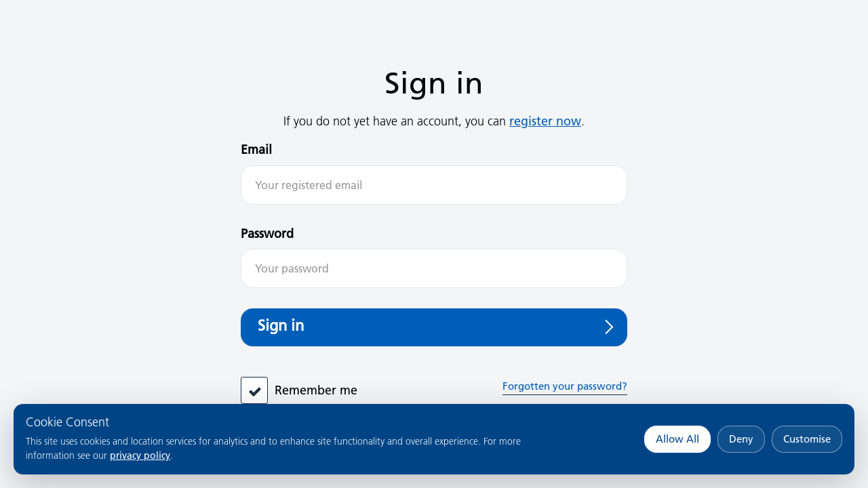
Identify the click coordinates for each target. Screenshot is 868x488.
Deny (741, 439)
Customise (807, 439)
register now (545, 121)
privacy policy (140, 455)
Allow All (677, 439)
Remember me (316, 390)
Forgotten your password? (565, 386)
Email (256, 149)
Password (267, 233)
